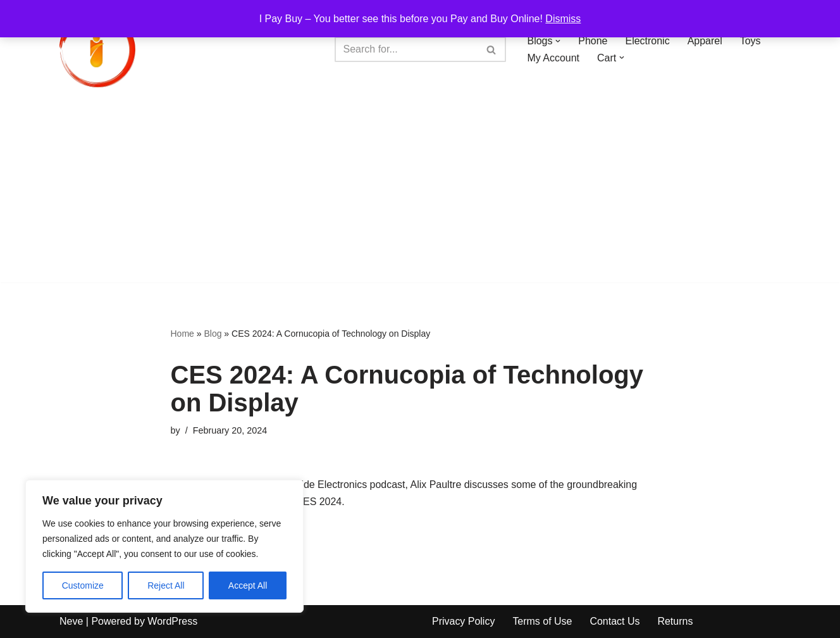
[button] (559, 41)
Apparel (705, 41)
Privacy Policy (464, 622)
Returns (676, 622)
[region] (164, 546)
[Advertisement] (420, 194)
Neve (71, 622)
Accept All (248, 585)
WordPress (172, 622)
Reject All (166, 585)
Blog (213, 334)
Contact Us (615, 622)
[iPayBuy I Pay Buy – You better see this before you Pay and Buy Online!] (97, 49)
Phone (593, 41)
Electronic (648, 41)
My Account (554, 58)
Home (182, 334)
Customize (83, 585)
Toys (750, 41)
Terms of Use (543, 622)
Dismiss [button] (563, 19)
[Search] (406, 49)
